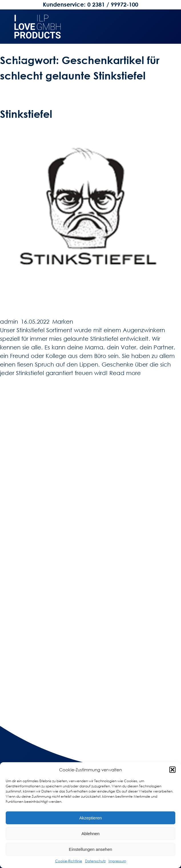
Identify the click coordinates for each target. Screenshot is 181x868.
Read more (125, 373)
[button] (172, 770)
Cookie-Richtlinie (69, 861)
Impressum (117, 861)
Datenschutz (95, 861)
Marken (63, 321)
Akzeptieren (90, 818)
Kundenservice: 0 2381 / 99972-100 (90, 4)
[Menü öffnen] (21, 63)
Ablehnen (90, 834)
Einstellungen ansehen (90, 849)
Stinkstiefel (26, 114)
